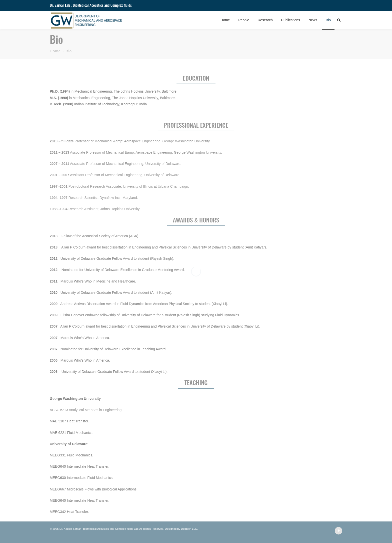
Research (265, 20)
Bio (328, 20)
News (313, 20)
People (244, 20)
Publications (291, 20)
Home (225, 20)
